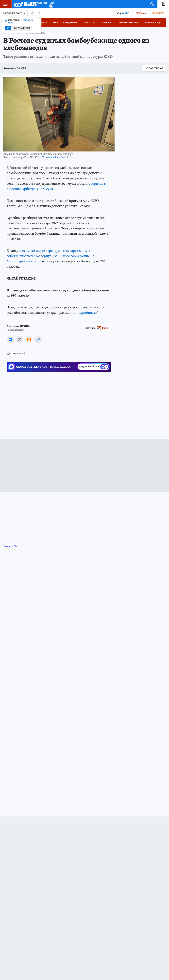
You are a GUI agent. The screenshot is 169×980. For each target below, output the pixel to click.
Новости (43, 23)
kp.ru (105, 328)
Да (8, 28)
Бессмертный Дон (128, 23)
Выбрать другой (22, 28)
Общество (18, 353)
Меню (4, 4)
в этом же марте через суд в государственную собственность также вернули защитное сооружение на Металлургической (50, 256)
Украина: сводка (152, 23)
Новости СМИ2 (12, 546)
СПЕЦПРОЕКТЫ (71, 23)
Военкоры (108, 23)
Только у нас (90, 23)
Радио (126, 13)
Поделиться (154, 68)
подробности (87, 313)
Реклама (141, 13)
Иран (55, 23)
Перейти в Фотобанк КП (56, 157)
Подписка (158, 13)
